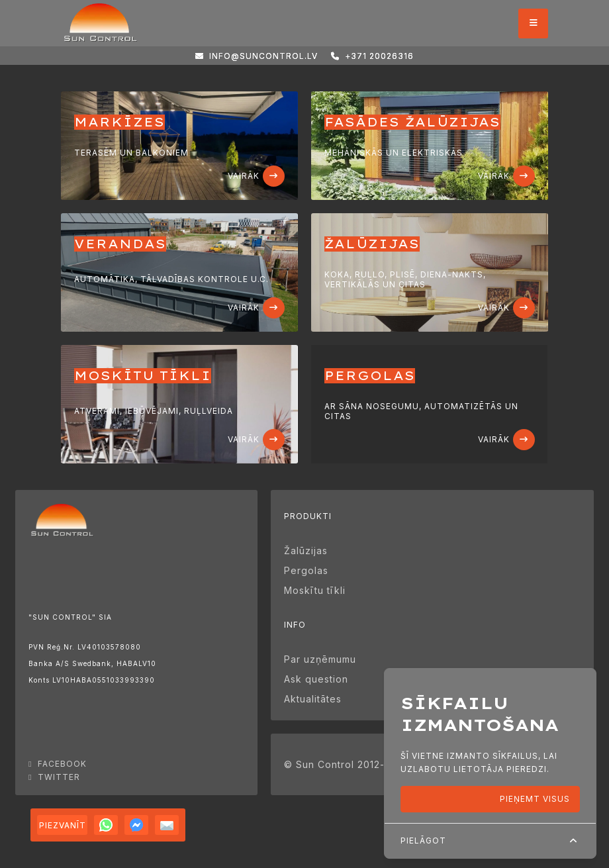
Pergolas (306, 570)
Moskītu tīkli (315, 590)
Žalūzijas (306, 551)
